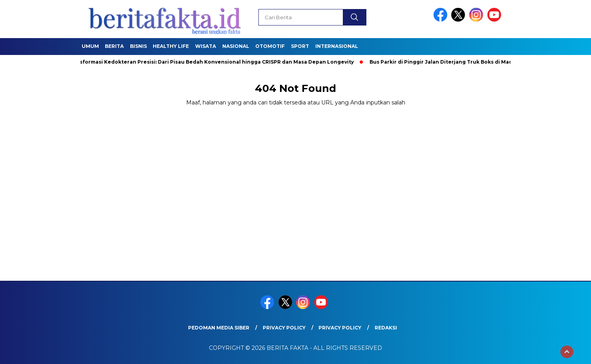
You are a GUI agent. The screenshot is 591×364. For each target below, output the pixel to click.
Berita (114, 46)
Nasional (236, 46)
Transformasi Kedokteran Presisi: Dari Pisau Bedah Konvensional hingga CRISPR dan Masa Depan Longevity (212, 62)
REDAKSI (386, 328)
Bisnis (138, 46)
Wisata (206, 46)
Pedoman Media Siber (219, 328)
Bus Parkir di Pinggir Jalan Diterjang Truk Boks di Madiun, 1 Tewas (458, 62)
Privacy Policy (284, 328)
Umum (90, 46)
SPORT (300, 46)
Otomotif (270, 46)
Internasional (337, 46)
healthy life (171, 46)
